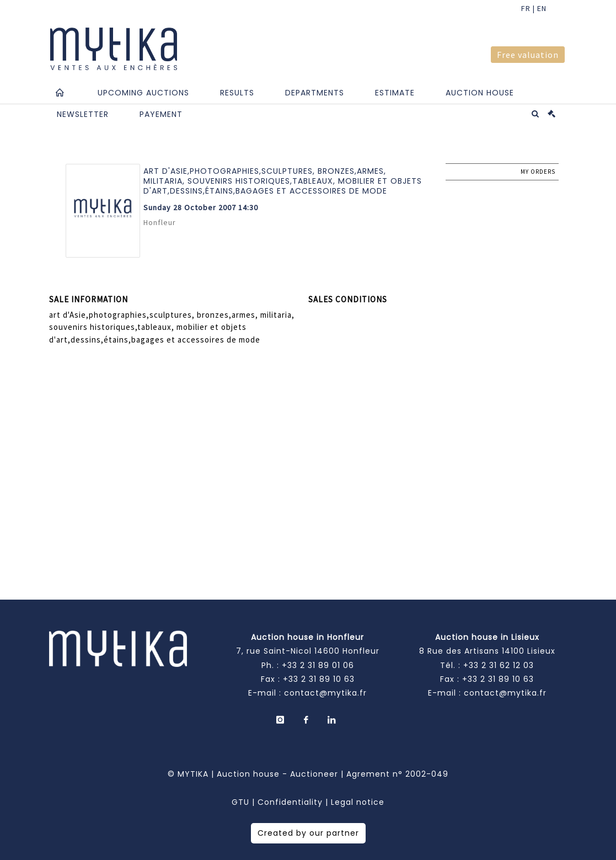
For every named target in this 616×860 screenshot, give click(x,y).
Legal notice (358, 802)
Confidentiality (290, 802)
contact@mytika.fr (325, 693)
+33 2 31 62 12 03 (499, 665)
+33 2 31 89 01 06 (318, 665)
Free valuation (528, 55)
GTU (240, 802)
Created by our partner (308, 833)
